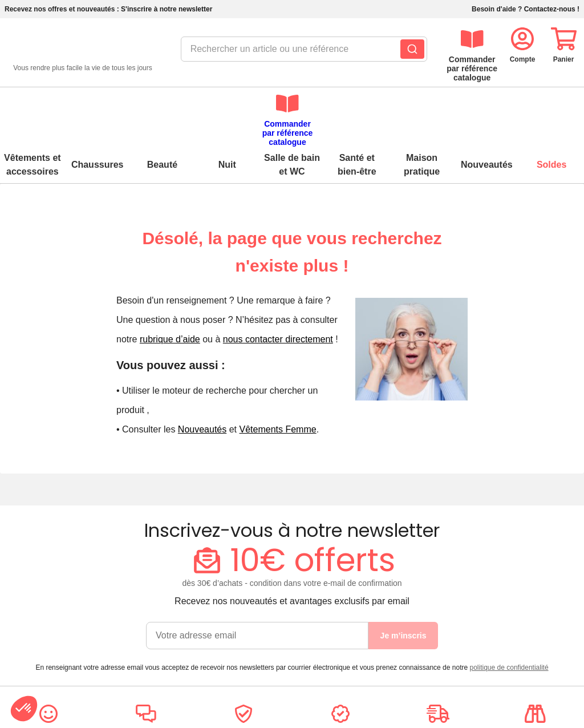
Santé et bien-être (357, 105)
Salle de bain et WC (292, 105)
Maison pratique (422, 105)
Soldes (551, 105)
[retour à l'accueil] (83, 53)
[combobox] (291, 52)
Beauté (162, 105)
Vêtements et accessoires (33, 105)
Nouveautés (487, 105)
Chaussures (98, 105)
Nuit (227, 105)
